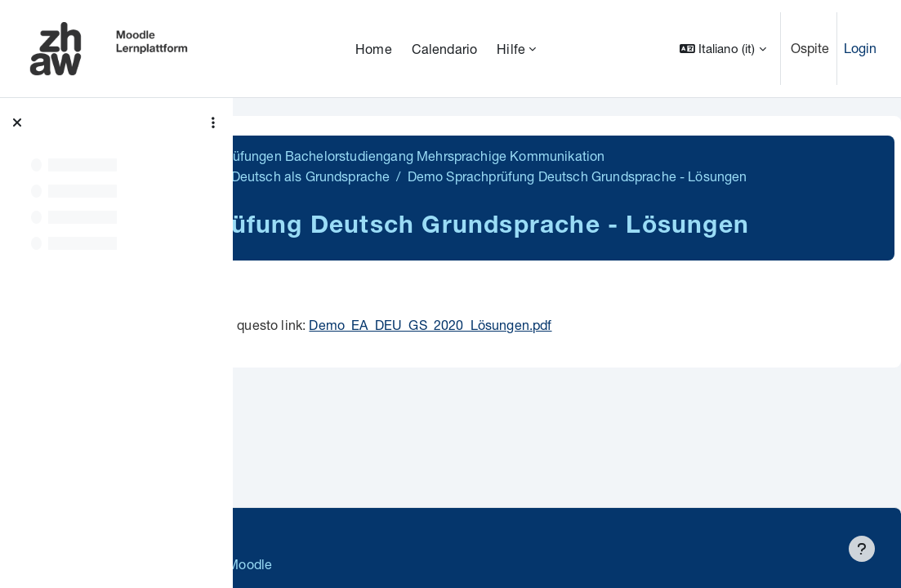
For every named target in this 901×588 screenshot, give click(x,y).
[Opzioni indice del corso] (213, 122)
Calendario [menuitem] (445, 49)
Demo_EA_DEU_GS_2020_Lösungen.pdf (659, 381)
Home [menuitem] (374, 49)
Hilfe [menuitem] (511, 49)
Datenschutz (296, 530)
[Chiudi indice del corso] (17, 122)
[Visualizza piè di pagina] (862, 549)
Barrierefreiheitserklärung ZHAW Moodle (379, 564)
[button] (723, 49)
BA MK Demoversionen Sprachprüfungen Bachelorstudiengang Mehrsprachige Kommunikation (549, 156)
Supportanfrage (401, 530)
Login (861, 48)
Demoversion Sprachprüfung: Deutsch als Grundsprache (450, 176)
